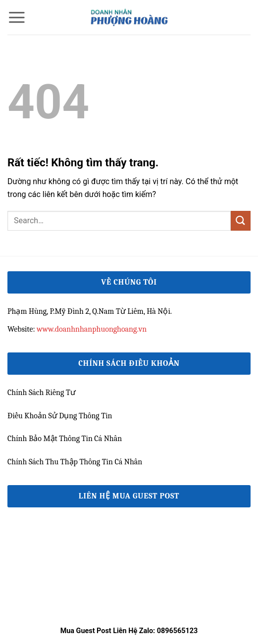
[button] (17, 17)
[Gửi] (241, 221)
